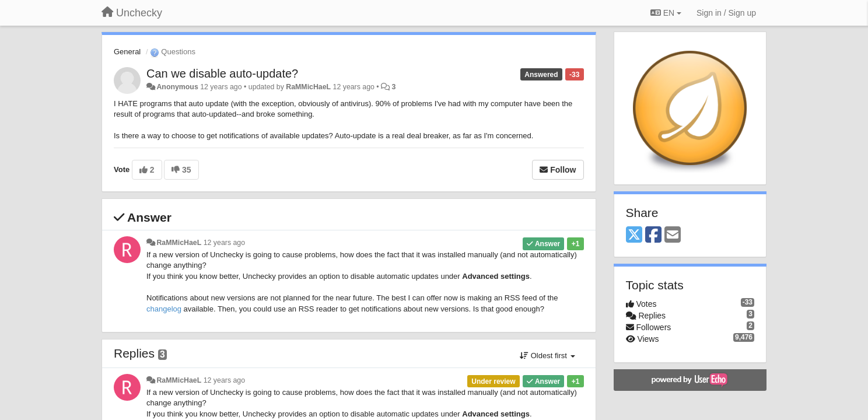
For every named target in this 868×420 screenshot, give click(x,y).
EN (666, 13)
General (127, 52)
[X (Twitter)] (634, 235)
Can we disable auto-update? (222, 73)
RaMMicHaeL (308, 87)
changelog (164, 309)
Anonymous (177, 87)
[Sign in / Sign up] (726, 13)
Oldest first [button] (547, 356)
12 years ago (224, 243)
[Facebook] (653, 235)
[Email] (673, 235)
